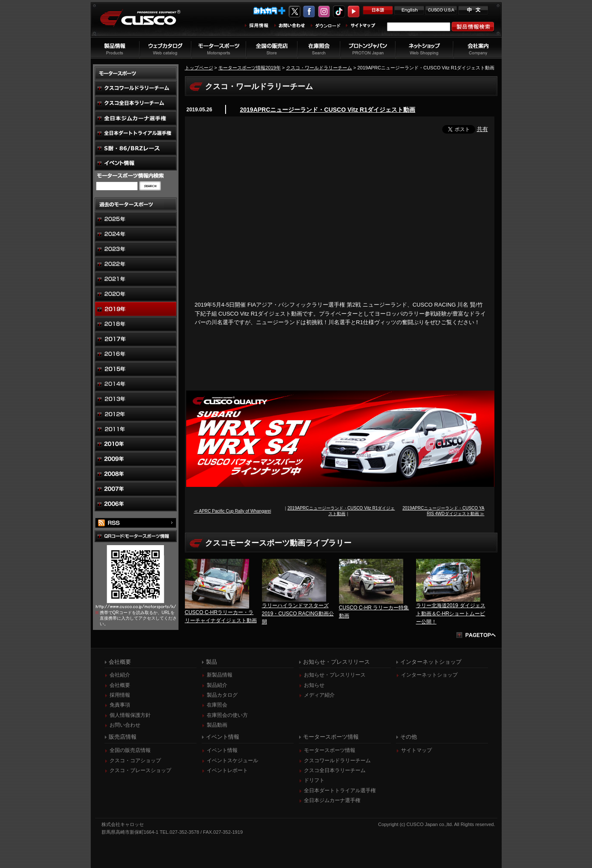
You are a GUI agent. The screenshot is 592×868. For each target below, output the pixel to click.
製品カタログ (222, 695)
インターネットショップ (429, 675)
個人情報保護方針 (130, 715)
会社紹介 (120, 675)
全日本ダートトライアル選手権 (340, 790)
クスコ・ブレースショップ (140, 770)
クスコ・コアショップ (135, 761)
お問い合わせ (125, 725)
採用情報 (120, 695)
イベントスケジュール (232, 761)
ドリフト (314, 780)
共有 (482, 129)
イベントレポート (227, 770)
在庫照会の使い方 (227, 715)
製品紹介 (217, 685)
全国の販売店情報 (130, 750)
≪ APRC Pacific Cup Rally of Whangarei (233, 511)
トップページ (199, 68)
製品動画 (217, 725)
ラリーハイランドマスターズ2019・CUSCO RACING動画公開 (298, 614)
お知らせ (314, 685)
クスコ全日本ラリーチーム (335, 770)
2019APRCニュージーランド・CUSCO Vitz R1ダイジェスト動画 (328, 110)
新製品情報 (220, 675)
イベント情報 (222, 750)
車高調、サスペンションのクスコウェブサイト (147, 23)
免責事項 (120, 705)
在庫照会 (217, 705)
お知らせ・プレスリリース (335, 675)
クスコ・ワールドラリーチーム (319, 68)
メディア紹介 (319, 695)
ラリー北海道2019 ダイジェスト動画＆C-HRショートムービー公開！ (451, 614)
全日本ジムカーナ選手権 (332, 800)
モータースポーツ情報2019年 (250, 68)
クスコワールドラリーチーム (337, 761)
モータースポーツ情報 (330, 750)
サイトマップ (416, 750)
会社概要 (120, 685)
